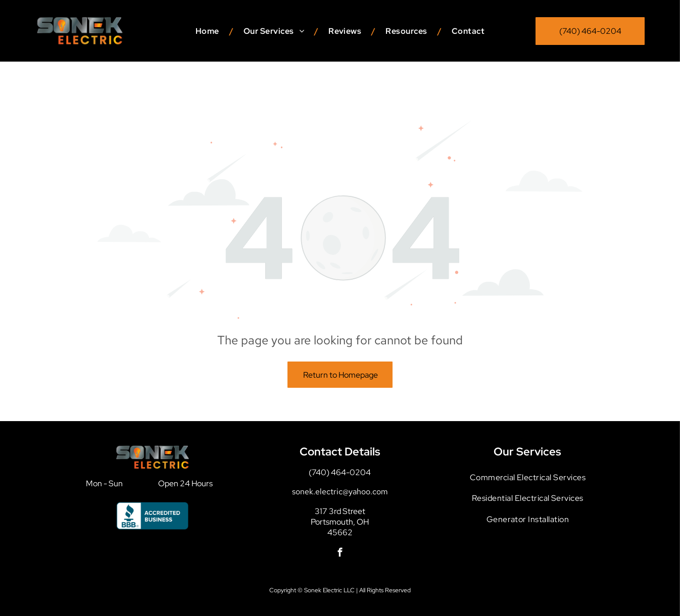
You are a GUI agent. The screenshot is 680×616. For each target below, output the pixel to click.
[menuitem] (209, 31)
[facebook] (340, 529)
